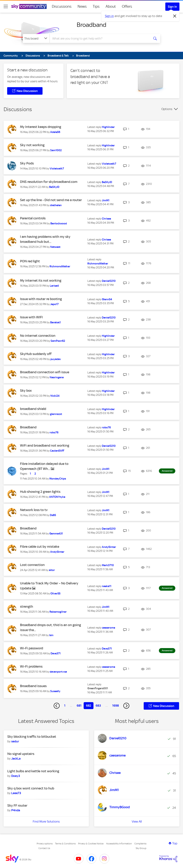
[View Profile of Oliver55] (55, 594)
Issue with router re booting (41, 299)
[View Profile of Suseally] (55, 691)
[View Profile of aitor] (52, 570)
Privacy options (45, 844)
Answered (167, 471)
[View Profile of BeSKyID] (54, 187)
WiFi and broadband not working (45, 445)
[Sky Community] (29, 6)
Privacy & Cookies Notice (91, 844)
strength (27, 606)
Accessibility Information (119, 844)
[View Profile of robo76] (54, 432)
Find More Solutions (46, 821)
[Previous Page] (57, 706)
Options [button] (167, 109)
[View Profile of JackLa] (16, 758)
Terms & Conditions (65, 844)
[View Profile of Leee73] (16, 793)
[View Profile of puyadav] (56, 359)
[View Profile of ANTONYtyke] (57, 497)
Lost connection (32, 565)
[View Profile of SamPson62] (58, 341)
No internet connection (38, 336)
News (82, 6)
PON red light (30, 261)
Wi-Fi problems (31, 666)
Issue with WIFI (31, 317)
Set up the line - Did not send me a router (51, 200)
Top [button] (175, 843)
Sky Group (141, 848)
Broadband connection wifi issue (45, 372)
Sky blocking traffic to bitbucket (32, 737)
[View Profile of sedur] (15, 741)
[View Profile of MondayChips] (58, 479)
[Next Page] (126, 706)
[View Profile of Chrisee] (106, 219)
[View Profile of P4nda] (16, 810)
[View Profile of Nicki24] (55, 396)
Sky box (26, 391)
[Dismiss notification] (175, 16)
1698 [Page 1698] (116, 706)
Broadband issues (33, 686)
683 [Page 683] (98, 706)
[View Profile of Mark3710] (108, 565)
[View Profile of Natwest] (55, 247)
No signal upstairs (21, 754)
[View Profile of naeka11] (107, 586)
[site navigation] (6, 6)
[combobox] (99, 38)
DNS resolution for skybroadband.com (49, 182)
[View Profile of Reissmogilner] (58, 612)
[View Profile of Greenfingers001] (98, 688)
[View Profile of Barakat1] (55, 322)
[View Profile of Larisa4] (54, 286)
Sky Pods (27, 163)
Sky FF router (17, 805)
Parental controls (33, 218)
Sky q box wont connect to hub (31, 788)
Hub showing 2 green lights (40, 492)
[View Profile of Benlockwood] (59, 223)
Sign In (172, 7)
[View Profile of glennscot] (56, 414)
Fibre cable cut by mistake (40, 547)
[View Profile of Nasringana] (57, 377)
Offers (127, 6)
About (111, 6)
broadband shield (33, 409)
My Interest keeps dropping (41, 127)
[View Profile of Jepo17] (54, 304)
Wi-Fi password (32, 648)
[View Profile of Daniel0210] (109, 281)
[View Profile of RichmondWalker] (60, 266)
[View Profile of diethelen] (56, 205)
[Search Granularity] (36, 38)
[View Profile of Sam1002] (56, 150)
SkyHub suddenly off (36, 354)
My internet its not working (41, 280)
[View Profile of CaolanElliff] (57, 451)
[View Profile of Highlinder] (108, 127)
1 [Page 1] (65, 706)
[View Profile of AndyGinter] (57, 552)
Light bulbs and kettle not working (33, 771)
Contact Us (44, 848)
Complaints (140, 844)
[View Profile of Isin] (51, 635)
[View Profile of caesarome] (108, 628)
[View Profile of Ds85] (53, 515)
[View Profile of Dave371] (56, 653)
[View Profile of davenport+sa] (58, 672)
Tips (96, 6)
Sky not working (32, 145)
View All (137, 821)
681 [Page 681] (79, 706)
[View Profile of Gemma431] (56, 534)
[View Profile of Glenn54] (107, 299)
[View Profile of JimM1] (106, 200)
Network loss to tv (34, 510)
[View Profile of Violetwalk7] (57, 169)
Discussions (62, 6)
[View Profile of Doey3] (16, 776)
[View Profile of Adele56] (55, 132)
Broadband (91, 25)
